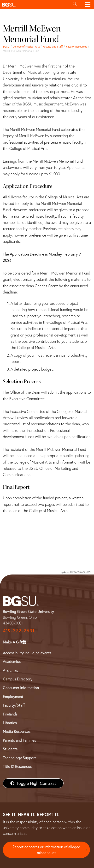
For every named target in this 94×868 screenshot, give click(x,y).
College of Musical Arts (26, 46)
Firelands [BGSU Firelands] (10, 714)
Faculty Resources (76, 46)
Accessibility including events (27, 653)
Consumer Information (21, 688)
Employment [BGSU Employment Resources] (13, 696)
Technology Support (19, 758)
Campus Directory (18, 679)
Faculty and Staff (53, 46)
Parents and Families (19, 740)
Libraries (10, 723)
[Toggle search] (75, 5)
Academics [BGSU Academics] (12, 661)
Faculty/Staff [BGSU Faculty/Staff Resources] (14, 705)
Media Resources (17, 731)
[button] (34, 5)
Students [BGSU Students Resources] (10, 749)
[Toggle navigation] (88, 5)
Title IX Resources (17, 766)
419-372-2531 (19, 631)
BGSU (6, 46)
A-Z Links (10, 670)
